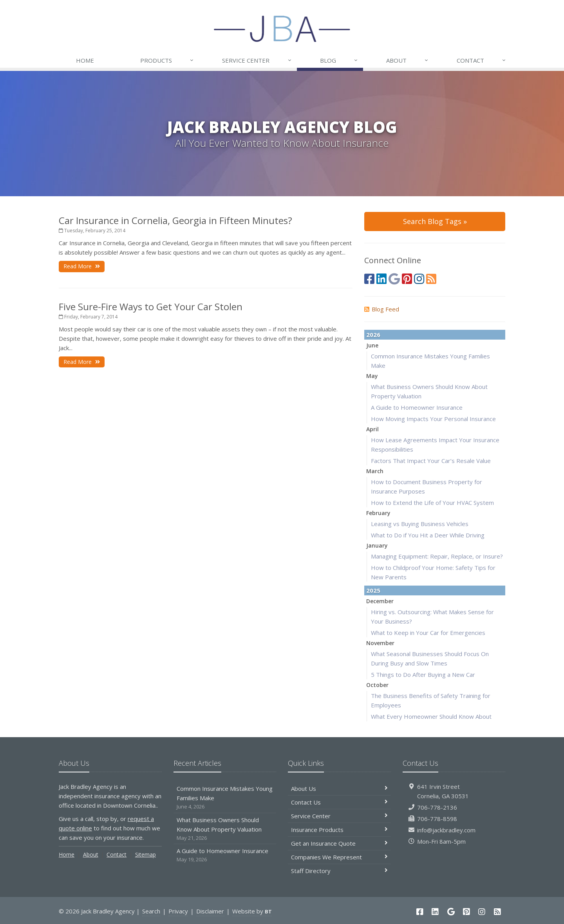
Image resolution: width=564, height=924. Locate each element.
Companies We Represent (339, 857)
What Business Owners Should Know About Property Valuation (225, 829)
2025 (373, 590)
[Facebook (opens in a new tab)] (369, 279)
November (380, 643)
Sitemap (146, 854)
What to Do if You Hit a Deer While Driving (428, 535)
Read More (82, 266)
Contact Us (339, 802)
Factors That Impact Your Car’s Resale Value (431, 461)
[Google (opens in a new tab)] (394, 279)
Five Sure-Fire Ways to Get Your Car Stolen (151, 306)
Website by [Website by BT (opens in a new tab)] (252, 911)
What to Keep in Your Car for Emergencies (428, 633)
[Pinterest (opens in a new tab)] (407, 279)
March (375, 471)
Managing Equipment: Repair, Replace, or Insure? (437, 556)
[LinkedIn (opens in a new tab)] (381, 279)
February (378, 513)
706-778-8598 (437, 819)
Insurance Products (339, 830)
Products (167, 60)
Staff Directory (339, 871)
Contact (482, 60)
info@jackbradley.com (446, 830)
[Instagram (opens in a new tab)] (419, 279)
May (372, 376)
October (377, 685)
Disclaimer (210, 911)
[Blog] (431, 279)
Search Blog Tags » (435, 221)
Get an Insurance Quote (339, 843)
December (380, 601)
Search (151, 911)
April (372, 429)
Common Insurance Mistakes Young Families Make (225, 798)
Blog (339, 60)
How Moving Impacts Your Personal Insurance (433, 419)
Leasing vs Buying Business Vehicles (420, 524)
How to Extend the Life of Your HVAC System (432, 503)
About (408, 60)
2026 (373, 335)
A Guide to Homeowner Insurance (417, 407)
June (372, 345)
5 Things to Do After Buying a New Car (423, 674)
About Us (339, 788)
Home (85, 60)
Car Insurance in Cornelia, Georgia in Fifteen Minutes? (175, 220)
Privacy (178, 911)
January (377, 545)
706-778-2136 (437, 807)
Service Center (257, 60)
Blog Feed (382, 309)
